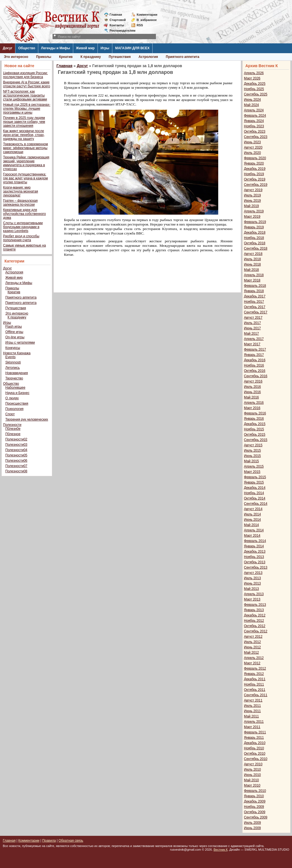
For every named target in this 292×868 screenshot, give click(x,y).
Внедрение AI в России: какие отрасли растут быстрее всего (27, 84)
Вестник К (221, 850)
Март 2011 (252, 727)
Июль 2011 (252, 706)
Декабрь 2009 (255, 801)
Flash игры (14, 327)
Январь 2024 (254, 121)
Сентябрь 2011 (256, 695)
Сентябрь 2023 (256, 137)
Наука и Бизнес (17, 393)
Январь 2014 (254, 546)
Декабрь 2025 (255, 84)
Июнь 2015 (252, 456)
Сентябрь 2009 (256, 817)
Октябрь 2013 (255, 562)
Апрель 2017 (254, 339)
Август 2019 (253, 190)
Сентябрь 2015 (256, 440)
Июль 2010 (252, 770)
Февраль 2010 (255, 791)
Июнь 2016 (252, 392)
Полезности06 (16, 461)
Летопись (13, 368)
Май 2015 (251, 461)
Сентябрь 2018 (256, 248)
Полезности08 (16, 471)
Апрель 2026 (254, 73)
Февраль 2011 (255, 732)
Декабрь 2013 (255, 552)
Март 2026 (252, 78)
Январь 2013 (254, 610)
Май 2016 (251, 397)
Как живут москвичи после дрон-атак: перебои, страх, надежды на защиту (24, 135)
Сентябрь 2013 (256, 567)
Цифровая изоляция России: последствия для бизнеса (25, 75)
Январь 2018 (254, 291)
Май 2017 (251, 334)
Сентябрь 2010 (256, 759)
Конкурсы (13, 348)
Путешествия (120, 57)
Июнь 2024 (252, 100)
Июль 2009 (252, 823)
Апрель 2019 (254, 211)
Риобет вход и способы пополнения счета (21, 238)
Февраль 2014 (255, 541)
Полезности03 (16, 445)
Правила (49, 841)
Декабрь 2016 (255, 360)
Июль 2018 (252, 259)
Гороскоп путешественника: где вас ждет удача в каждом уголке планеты (25, 178)
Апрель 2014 (254, 530)
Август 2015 (253, 445)
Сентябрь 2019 (256, 185)
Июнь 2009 (252, 828)
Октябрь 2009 (255, 812)
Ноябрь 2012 (254, 621)
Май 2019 (251, 206)
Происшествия (17, 403)
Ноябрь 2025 (254, 89)
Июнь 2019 (252, 201)
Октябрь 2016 (255, 371)
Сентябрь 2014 (256, 504)
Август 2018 (253, 254)
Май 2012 (251, 653)
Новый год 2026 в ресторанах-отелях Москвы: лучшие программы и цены (27, 109)
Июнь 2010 (252, 775)
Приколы (44, 57)
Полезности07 (16, 466)
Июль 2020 (252, 153)
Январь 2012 (254, 674)
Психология (14, 409)
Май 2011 (251, 716)
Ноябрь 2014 (254, 493)
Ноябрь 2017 (254, 302)
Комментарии (147, 15)
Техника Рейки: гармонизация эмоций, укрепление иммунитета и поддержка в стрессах (26, 163)
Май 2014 (251, 525)
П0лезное (13, 434)
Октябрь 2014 (255, 498)
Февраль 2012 (255, 668)
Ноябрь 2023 (254, 126)
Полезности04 (16, 450)
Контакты (117, 25)
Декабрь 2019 (255, 169)
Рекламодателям (120, 31)
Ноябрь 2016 (254, 365)
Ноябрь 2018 (254, 238)
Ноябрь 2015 (254, 429)
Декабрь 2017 (255, 296)
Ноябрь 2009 (254, 807)
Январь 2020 (254, 163)
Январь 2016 (254, 419)
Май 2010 (251, 780)
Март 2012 (252, 663)
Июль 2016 (252, 387)
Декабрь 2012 (255, 615)
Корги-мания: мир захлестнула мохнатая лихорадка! (21, 191)
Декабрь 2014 (255, 488)
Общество (27, 48)
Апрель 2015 (254, 466)
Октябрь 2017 (255, 307)
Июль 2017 (252, 323)
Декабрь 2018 (255, 233)
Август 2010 (253, 764)
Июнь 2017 (252, 328)
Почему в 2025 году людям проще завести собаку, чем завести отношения (24, 122)
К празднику (91, 57)
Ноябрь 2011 (254, 684)
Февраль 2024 (255, 116)
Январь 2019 (254, 227)
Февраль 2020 (255, 158)
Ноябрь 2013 (254, 557)
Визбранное (147, 20)
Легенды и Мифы (56, 48)
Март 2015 (252, 472)
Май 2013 (251, 589)
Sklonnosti (13, 362)
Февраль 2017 (255, 349)
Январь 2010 (254, 796)
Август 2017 (253, 318)
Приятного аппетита (182, 57)
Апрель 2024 (254, 110)
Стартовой (118, 20)
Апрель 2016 (254, 403)
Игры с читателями (20, 342)
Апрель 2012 (254, 658)
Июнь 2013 (252, 583)
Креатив (66, 57)
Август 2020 (253, 147)
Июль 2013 (252, 578)
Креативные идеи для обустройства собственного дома (24, 214)
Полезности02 (16, 439)
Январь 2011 (254, 738)
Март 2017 (252, 344)
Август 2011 (253, 700)
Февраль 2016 (255, 413)
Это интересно (16, 57)
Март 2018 (252, 280)
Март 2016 (252, 408)
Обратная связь (71, 841)
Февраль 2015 (255, 477)
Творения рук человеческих (27, 419)
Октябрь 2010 (255, 754)
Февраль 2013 (255, 605)
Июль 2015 (252, 451)
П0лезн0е (13, 429)
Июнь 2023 (252, 142)
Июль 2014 (252, 514)
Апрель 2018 (254, 275)
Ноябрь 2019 (254, 174)
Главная (116, 15)
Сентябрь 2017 (256, 312)
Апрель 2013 (254, 594)
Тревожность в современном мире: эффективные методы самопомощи (26, 148)
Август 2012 (253, 637)
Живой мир (85, 48)
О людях (12, 398)
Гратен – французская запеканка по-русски (20, 203)
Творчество (14, 378)
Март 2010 (252, 785)
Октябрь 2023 (255, 132)
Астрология (148, 57)
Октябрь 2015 (255, 435)
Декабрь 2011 (255, 679)
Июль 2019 (252, 195)
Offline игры (14, 332)
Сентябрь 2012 (256, 631)
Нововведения (17, 373)
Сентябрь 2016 (256, 376)
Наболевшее (15, 388)
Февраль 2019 (255, 222)
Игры (105, 48)
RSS (140, 25)
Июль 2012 (252, 642)
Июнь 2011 (252, 711)
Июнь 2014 (252, 520)
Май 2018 (251, 270)
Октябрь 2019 (255, 179)
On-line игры (15, 337)
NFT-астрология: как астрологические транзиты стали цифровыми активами (25, 95)
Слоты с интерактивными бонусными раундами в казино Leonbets (23, 227)
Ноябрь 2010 (254, 748)
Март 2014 (252, 536)
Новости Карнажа (17, 353)
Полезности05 (16, 455)
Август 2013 (253, 573)
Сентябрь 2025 (256, 94)
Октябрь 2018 (255, 243)
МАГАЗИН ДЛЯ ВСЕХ (132, 48)
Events (10, 357)
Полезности (12, 425)
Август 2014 (253, 509)
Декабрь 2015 (255, 424)
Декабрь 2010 (255, 743)
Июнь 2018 (252, 264)
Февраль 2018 (255, 286)
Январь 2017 (254, 355)
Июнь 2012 (252, 647)
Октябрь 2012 (255, 626)
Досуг (8, 48)
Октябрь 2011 (255, 690)
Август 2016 (253, 381)
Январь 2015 (254, 482)
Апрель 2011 (254, 722)
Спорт (10, 414)
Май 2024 (251, 105)
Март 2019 (252, 217)
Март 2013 (252, 599)
